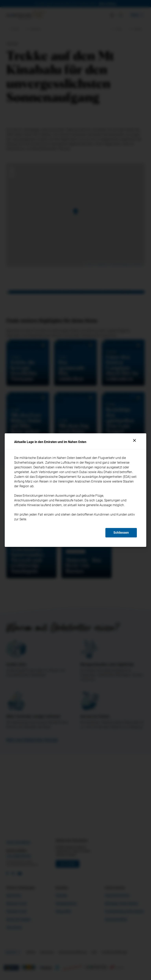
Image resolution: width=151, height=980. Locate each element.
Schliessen (121, 533)
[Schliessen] (134, 440)
